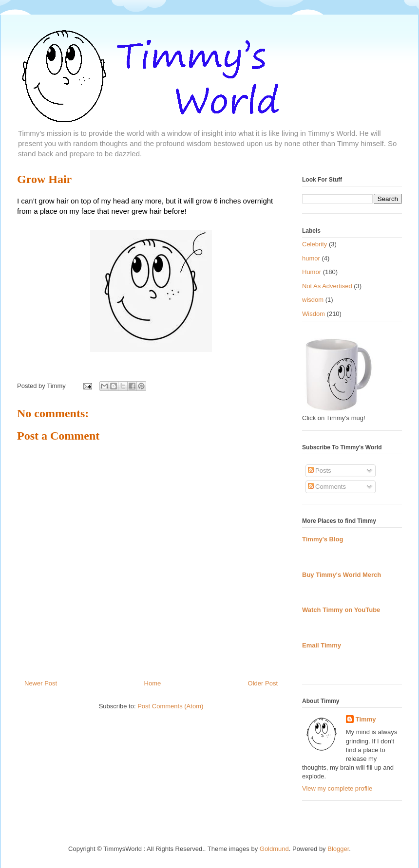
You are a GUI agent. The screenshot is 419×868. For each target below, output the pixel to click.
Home (153, 683)
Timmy (366, 719)
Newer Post (41, 683)
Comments (327, 487)
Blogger (338, 849)
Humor (312, 272)
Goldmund (274, 849)
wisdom (313, 300)
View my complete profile (337, 788)
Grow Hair (44, 179)
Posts (320, 471)
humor (311, 258)
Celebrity (314, 244)
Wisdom (314, 314)
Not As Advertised (327, 286)
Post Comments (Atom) (170, 706)
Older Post (263, 683)
